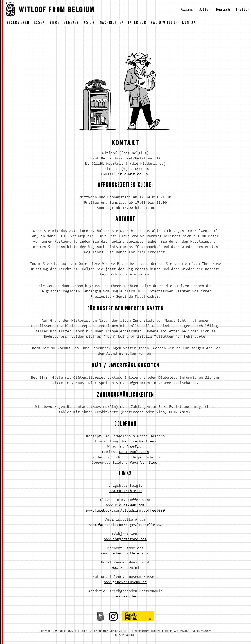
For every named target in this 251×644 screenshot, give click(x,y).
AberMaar (135, 447)
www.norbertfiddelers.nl (125, 554)
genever (71, 23)
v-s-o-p (89, 23)
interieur (137, 23)
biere (54, 23)
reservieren (18, 23)
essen (39, 23)
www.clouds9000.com (125, 506)
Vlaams (187, 10)
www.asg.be (125, 597)
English (243, 10)
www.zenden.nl (125, 568)
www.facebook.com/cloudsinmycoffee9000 (125, 511)
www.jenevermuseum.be (125, 582)
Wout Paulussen (134, 452)
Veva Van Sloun (145, 463)
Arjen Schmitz (147, 458)
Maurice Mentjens (139, 442)
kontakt (190, 23)
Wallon (205, 10)
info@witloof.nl (134, 175)
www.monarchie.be (125, 491)
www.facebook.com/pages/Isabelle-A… (125, 525)
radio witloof (164, 23)
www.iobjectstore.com (125, 539)
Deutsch (223, 10)
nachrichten (112, 23)
